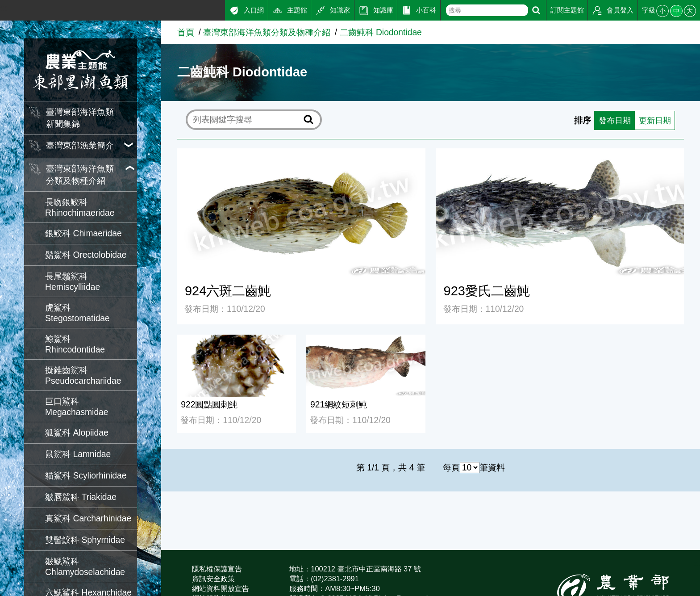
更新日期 (654, 120)
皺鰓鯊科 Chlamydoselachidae (85, 567)
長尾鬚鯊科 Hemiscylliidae (73, 282)
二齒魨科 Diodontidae (381, 32)
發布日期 (612, 120)
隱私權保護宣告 (217, 569)
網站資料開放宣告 (221, 588)
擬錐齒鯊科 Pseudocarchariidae (83, 376)
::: (4, 8)
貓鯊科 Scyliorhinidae (86, 476)
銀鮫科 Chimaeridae (83, 233)
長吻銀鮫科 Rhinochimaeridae (80, 208)
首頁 (186, 32)
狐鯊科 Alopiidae (77, 433)
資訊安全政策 (213, 579)
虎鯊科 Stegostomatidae (77, 313)
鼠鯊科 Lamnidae (78, 454)
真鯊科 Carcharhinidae (88, 518)
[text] (487, 10)
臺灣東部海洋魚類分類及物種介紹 (267, 32)
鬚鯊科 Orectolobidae (86, 255)
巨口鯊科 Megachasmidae (77, 407)
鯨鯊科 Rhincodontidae (75, 344)
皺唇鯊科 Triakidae (81, 497)
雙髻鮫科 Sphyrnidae (85, 540)
